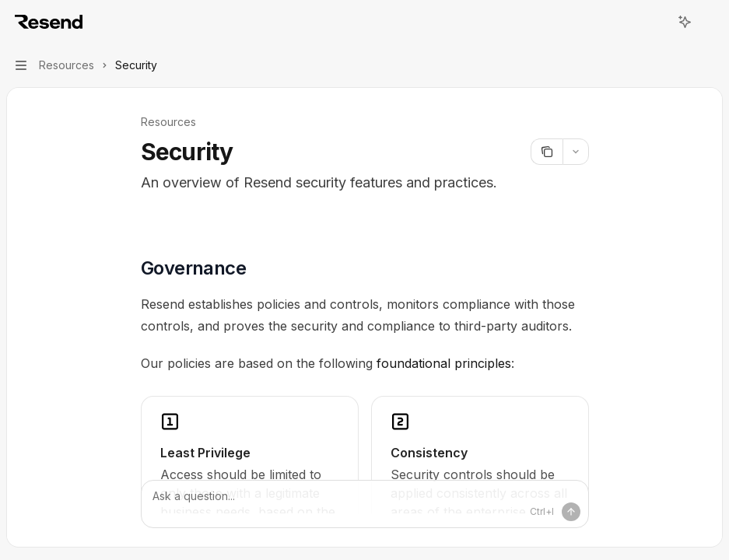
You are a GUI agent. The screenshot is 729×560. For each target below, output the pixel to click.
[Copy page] (547, 152)
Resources (168, 122)
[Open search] (656, 22)
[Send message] (571, 512)
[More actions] (709, 22)
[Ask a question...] (365, 504)
